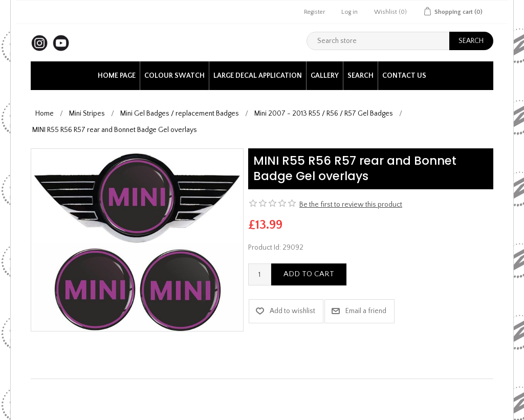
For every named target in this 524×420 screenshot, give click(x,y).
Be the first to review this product (351, 205)
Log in (350, 12)
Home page (117, 76)
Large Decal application (258, 76)
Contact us (404, 76)
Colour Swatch (174, 76)
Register (314, 12)
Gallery (325, 76)
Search (361, 76)
